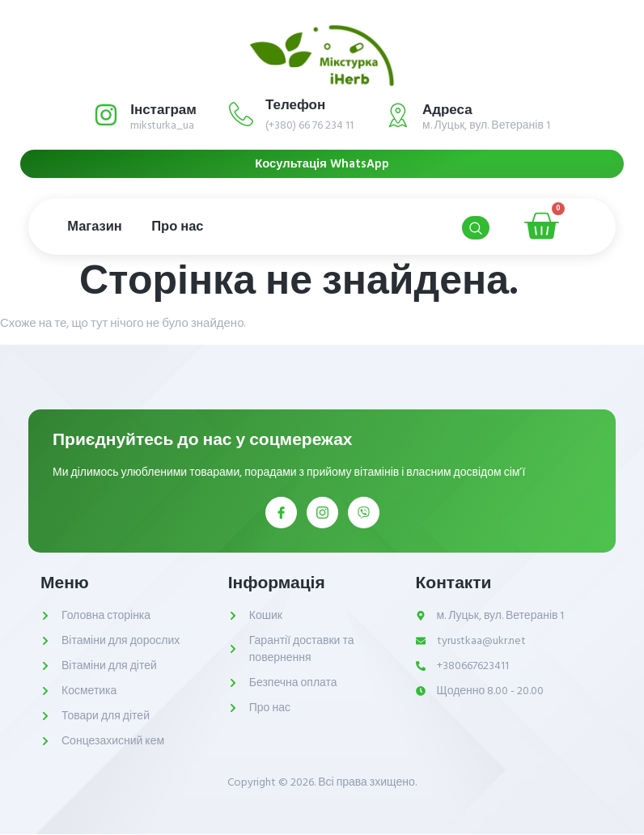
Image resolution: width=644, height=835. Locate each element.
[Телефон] (241, 114)
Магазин (97, 227)
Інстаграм (163, 110)
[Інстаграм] (106, 115)
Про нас (184, 227)
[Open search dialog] (475, 228)
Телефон (295, 105)
